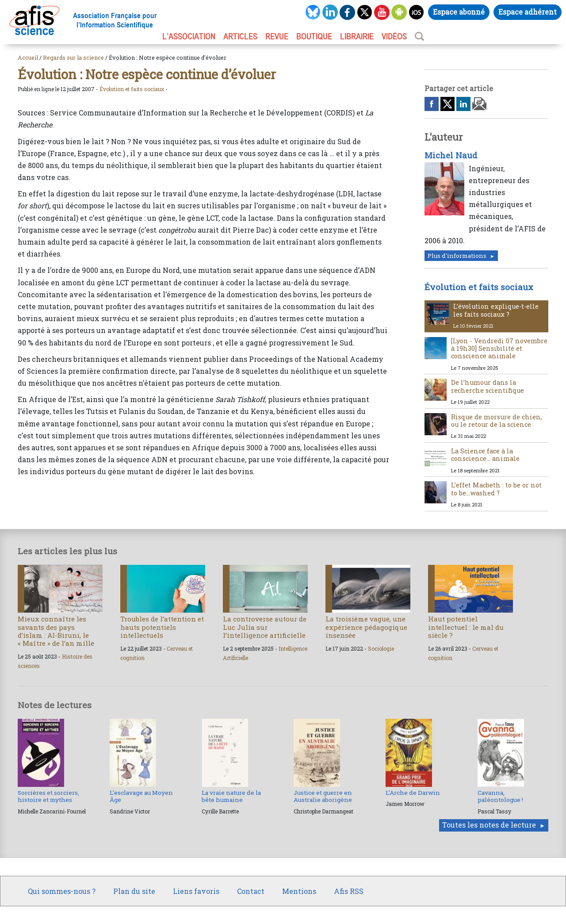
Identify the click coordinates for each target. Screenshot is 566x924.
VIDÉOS (394, 36)
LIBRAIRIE (357, 36)
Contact (251, 891)
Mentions (299, 891)
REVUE (277, 36)
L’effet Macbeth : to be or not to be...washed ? (496, 489)
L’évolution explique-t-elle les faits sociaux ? (496, 310)
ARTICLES (240, 36)
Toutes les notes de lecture (489, 825)
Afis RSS (349, 891)
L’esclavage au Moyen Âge (141, 796)
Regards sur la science (73, 58)
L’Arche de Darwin (413, 793)
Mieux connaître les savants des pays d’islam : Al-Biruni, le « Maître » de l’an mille (56, 631)
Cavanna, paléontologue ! (500, 796)
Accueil (28, 58)
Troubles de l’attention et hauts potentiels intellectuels (162, 627)
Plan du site (134, 891)
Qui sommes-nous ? (62, 891)
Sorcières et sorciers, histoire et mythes (48, 796)
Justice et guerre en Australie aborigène (323, 796)
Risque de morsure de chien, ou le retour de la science (497, 421)
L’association (189, 36)
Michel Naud (451, 155)
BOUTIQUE (314, 36)
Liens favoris (196, 891)
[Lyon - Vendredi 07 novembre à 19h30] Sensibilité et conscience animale (499, 349)
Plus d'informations (457, 256)
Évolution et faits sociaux (132, 89)
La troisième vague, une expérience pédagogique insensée (366, 627)
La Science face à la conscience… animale (485, 455)
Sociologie (381, 648)
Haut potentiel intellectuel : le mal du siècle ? (466, 627)
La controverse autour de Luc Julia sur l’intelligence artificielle (265, 627)
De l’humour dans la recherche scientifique (488, 386)
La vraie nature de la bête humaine (231, 796)
